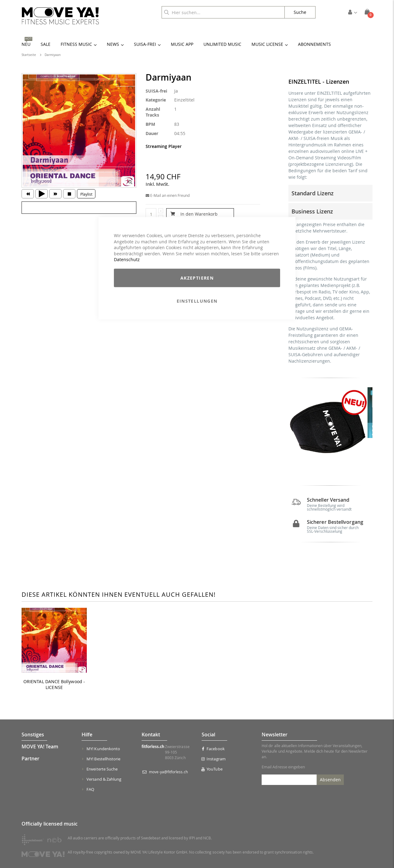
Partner (30, 763)
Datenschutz (127, 259)
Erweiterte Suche (102, 774)
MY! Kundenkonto (103, 754)
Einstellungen (197, 301)
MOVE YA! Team (40, 751)
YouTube (212, 774)
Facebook (213, 754)
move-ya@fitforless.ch (168, 777)
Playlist (86, 194)
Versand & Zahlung (104, 784)
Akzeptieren (197, 278)
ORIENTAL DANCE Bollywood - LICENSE (54, 689)
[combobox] (223, 12)
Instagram (214, 764)
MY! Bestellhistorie (103, 764)
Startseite (29, 55)
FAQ (90, 794)
